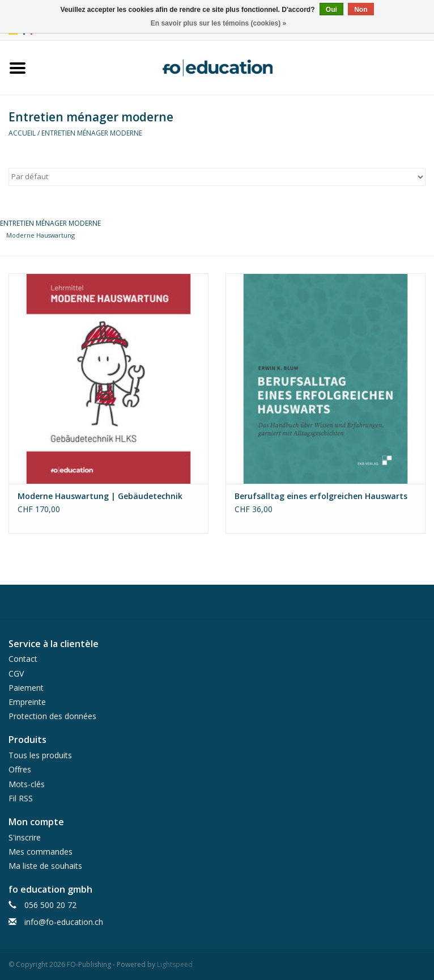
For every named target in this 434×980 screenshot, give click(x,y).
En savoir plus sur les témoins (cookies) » (218, 23)
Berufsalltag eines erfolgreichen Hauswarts (321, 496)
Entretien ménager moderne (92, 133)
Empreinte (27, 702)
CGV (16, 673)
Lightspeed (175, 964)
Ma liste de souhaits (45, 866)
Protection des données (52, 716)
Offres (20, 769)
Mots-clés (27, 784)
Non (361, 10)
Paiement (26, 688)
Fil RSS (21, 798)
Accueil (22, 133)
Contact (23, 659)
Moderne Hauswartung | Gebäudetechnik (100, 496)
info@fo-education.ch (64, 922)
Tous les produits (40, 755)
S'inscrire (25, 837)
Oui (331, 10)
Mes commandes (41, 852)
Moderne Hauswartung (41, 235)
